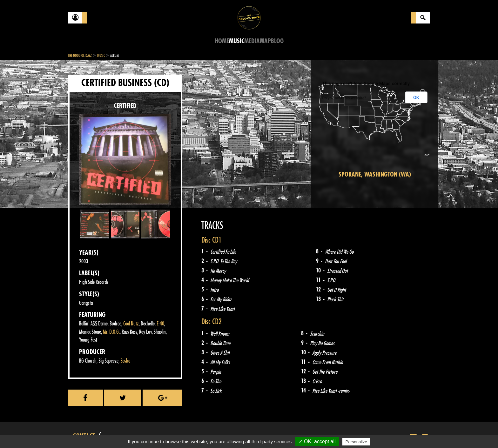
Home (222, 41)
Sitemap (173, 432)
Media (252, 41)
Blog (277, 41)
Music (237, 41)
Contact (84, 431)
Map (265, 41)
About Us (148, 432)
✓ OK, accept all (317, 441)
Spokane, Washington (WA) (375, 174)
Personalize (356, 442)
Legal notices (118, 432)
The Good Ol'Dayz (80, 56)
